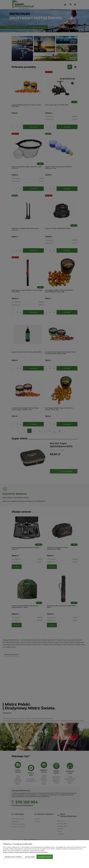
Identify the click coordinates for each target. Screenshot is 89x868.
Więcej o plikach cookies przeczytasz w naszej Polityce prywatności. (25, 852)
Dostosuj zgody (30, 857)
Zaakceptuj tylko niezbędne (13, 857)
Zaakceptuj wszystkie (45, 857)
